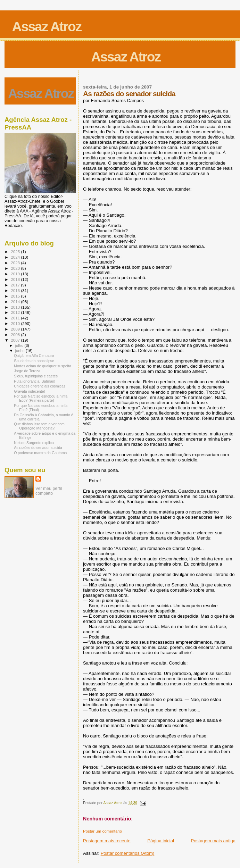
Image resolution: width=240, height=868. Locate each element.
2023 (16, 263)
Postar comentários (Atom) (128, 853)
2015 (16, 296)
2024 (16, 257)
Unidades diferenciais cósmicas (40, 386)
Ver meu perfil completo (49, 491)
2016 (16, 290)
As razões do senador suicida (38, 448)
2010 (16, 323)
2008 (16, 335)
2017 (16, 285)
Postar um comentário (102, 831)
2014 (16, 302)
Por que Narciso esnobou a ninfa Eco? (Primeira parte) (41, 398)
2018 (16, 279)
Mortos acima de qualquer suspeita (43, 366)
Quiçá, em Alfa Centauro (34, 356)
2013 (16, 307)
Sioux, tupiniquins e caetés (36, 376)
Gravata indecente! (29, 391)
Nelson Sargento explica (34, 443)
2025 (16, 252)
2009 (16, 329)
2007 (16, 340)
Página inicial (161, 841)
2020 (16, 268)
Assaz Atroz (47, 27)
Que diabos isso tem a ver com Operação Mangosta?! (39, 426)
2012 (16, 312)
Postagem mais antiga (213, 841)
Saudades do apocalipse (34, 361)
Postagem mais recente (107, 841)
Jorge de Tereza (27, 371)
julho (20, 345)
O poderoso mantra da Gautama (40, 453)
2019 (16, 274)
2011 (16, 318)
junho (20, 351)
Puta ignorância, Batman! (35, 381)
